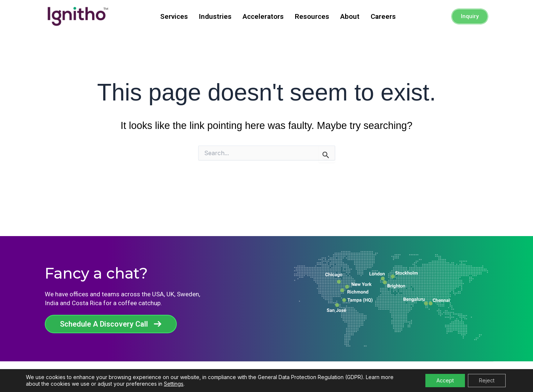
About (350, 16)
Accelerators (263, 16)
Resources (312, 16)
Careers (383, 16)
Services (174, 16)
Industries (215, 16)
